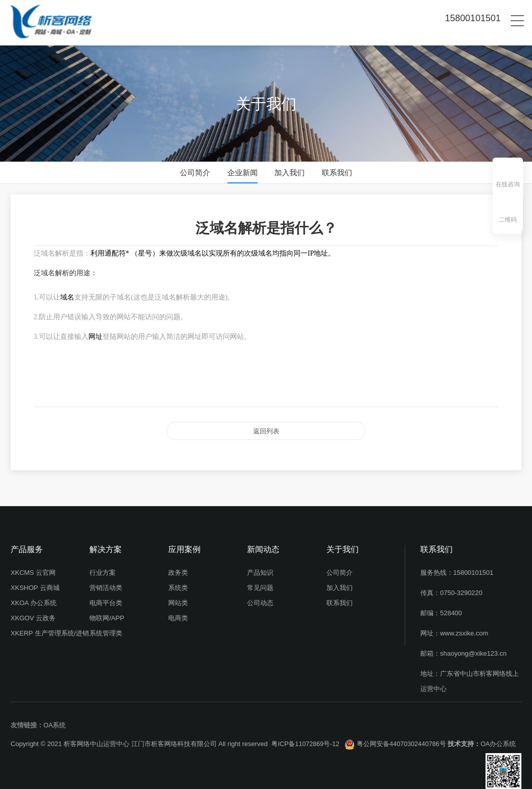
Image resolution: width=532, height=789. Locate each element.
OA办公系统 (501, 739)
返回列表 (266, 428)
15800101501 (473, 568)
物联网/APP (107, 613)
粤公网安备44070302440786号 (403, 739)
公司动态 (260, 598)
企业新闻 (243, 172)
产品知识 (260, 568)
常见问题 (260, 583)
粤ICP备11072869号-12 (306, 739)
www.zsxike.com (464, 629)
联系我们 (337, 172)
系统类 (178, 583)
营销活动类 (106, 583)
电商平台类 (106, 598)
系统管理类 (106, 629)
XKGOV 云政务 (33, 613)
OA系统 (55, 721)
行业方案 (103, 568)
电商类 (178, 613)
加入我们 (289, 172)
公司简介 (195, 172)
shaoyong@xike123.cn (473, 649)
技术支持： (467, 739)
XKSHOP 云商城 (35, 583)
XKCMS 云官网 (33, 568)
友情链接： (27, 721)
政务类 (178, 568)
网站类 (178, 598)
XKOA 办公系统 (34, 598)
